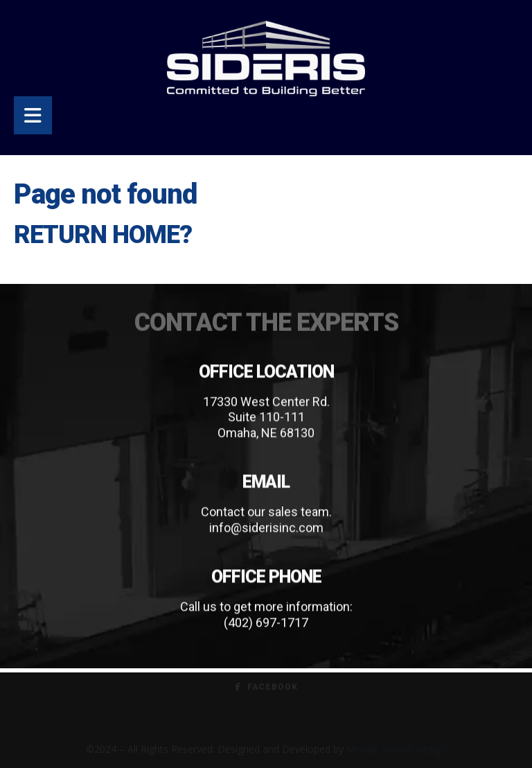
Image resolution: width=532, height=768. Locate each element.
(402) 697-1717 (266, 623)
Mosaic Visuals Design (396, 749)
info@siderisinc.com (266, 528)
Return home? (103, 235)
